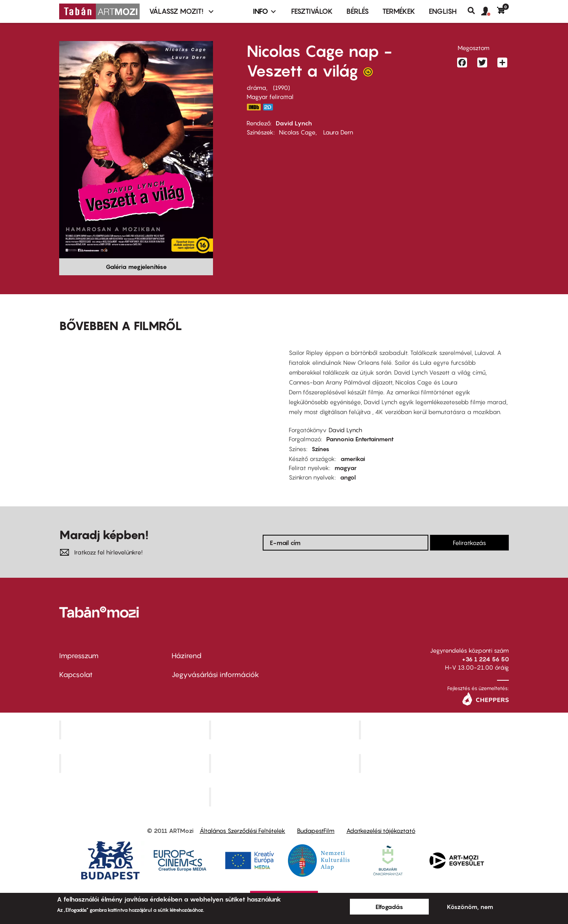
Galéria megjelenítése (136, 267)
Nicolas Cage (297, 132)
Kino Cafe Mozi (285, 730)
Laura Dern (337, 132)
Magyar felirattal (270, 97)
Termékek (399, 11)
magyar (346, 468)
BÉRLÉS (358, 11)
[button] (489, 11)
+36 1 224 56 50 (485, 659)
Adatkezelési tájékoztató (381, 831)
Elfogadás (389, 907)
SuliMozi (285, 763)
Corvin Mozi (135, 730)
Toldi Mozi (285, 797)
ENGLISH (443, 11)
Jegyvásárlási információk (215, 675)
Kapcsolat (76, 675)
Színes (320, 449)
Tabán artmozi (435, 763)
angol (348, 477)
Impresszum (79, 656)
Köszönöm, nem (470, 907)
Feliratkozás (469, 543)
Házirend (187, 656)
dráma (256, 88)
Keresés (474, 11)
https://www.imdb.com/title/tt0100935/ (254, 107)
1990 (281, 88)
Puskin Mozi (135, 763)
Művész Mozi (435, 730)
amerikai (353, 459)
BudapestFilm (316, 831)
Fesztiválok (312, 11)
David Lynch (294, 123)
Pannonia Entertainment (360, 439)
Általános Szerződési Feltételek (242, 831)
